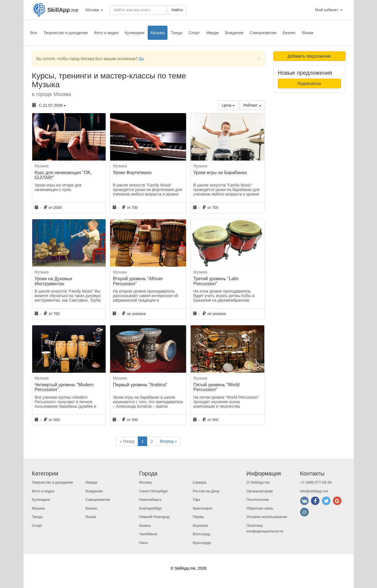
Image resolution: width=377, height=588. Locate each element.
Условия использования (267, 517)
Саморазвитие (263, 33)
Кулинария (135, 33)
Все (34, 33)
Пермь (199, 517)
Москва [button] (94, 10)
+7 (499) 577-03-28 (316, 482)
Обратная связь (260, 508)
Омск (144, 543)
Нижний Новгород (154, 517)
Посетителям (258, 500)
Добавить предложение (309, 56)
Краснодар (202, 543)
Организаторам (260, 491)
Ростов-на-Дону (206, 491)
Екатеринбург (151, 508)
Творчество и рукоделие (66, 33)
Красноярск (203, 508)
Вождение (234, 33)
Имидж (213, 33)
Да (141, 59)
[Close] (259, 58)
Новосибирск (150, 500)
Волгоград (202, 534)
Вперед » (168, 441)
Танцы (177, 33)
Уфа (197, 500)
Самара (200, 482)
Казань (145, 526)
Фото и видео (106, 33)
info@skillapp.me (314, 491)
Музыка (158, 33)
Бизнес (289, 33)
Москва (145, 482)
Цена (228, 105)
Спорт (194, 33)
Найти (177, 10)
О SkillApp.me (258, 482)
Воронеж (200, 526)
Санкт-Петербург (154, 491)
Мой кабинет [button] (329, 10)
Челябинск (148, 534)
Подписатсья (309, 84)
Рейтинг (252, 105)
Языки (308, 33)
